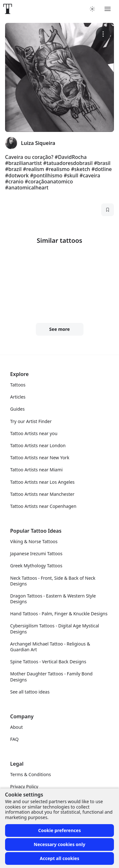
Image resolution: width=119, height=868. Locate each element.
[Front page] (8, 9)
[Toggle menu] (108, 9)
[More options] (103, 34)
